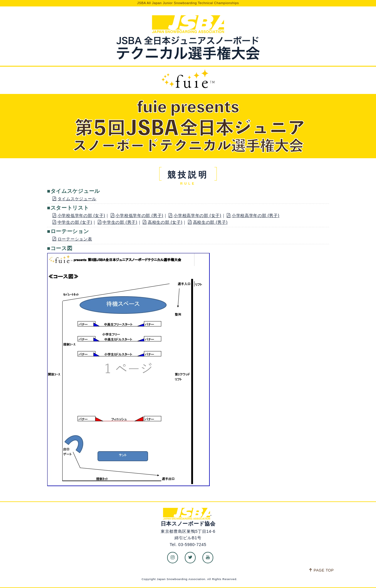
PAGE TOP (321, 570)
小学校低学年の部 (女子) (79, 215)
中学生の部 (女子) (72, 222)
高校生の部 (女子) (162, 222)
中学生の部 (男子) (117, 222)
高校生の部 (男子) (208, 222)
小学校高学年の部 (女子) (195, 215)
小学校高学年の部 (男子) (253, 215)
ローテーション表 (72, 239)
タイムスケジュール (74, 199)
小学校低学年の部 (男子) (137, 215)
